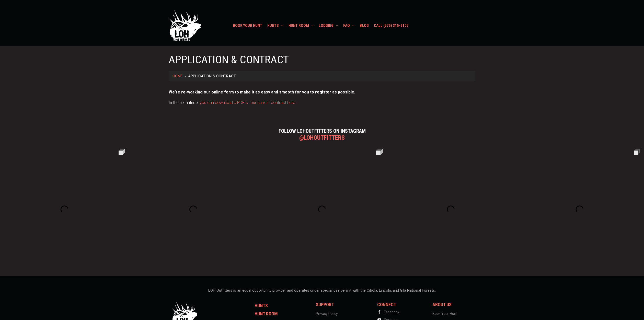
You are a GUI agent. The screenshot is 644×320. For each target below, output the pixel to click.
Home (178, 76)
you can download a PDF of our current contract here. (248, 103)
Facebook (388, 312)
